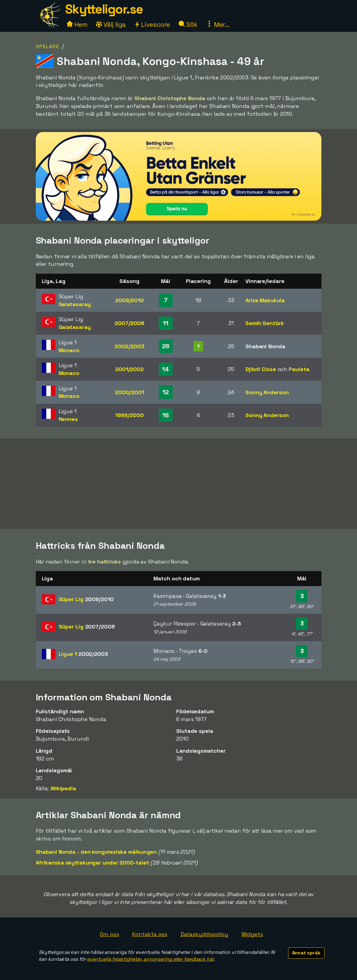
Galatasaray (75, 304)
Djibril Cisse (261, 369)
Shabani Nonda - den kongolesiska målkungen (96, 852)
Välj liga (111, 25)
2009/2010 (129, 300)
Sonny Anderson (267, 392)
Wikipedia (63, 788)
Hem (77, 25)
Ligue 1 (83, 654)
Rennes (68, 419)
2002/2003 (129, 346)
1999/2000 (129, 415)
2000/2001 (129, 392)
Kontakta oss (150, 934)
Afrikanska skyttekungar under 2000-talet (92, 863)
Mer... (218, 25)
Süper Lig (86, 599)
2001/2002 (129, 369)
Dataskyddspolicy (204, 934)
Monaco (69, 350)
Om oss (109, 934)
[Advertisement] (179, 484)
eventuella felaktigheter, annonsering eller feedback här (150, 959)
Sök (188, 25)
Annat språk (306, 953)
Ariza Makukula (265, 300)
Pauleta (299, 369)
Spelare (48, 46)
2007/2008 (129, 323)
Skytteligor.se (104, 9)
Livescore (152, 25)
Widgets (252, 934)
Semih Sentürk (265, 323)
